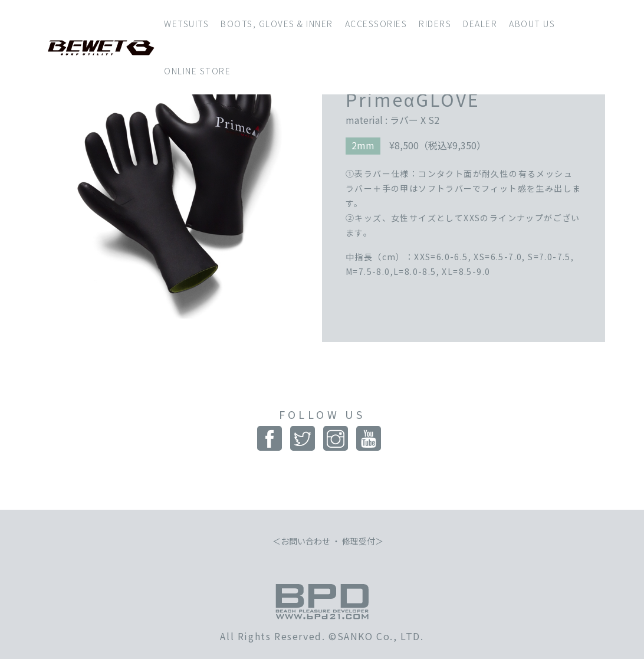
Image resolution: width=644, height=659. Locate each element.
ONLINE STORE (197, 71)
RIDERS (435, 24)
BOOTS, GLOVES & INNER (277, 24)
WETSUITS (186, 24)
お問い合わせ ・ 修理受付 (328, 541)
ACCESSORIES (376, 24)
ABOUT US (532, 24)
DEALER (480, 24)
